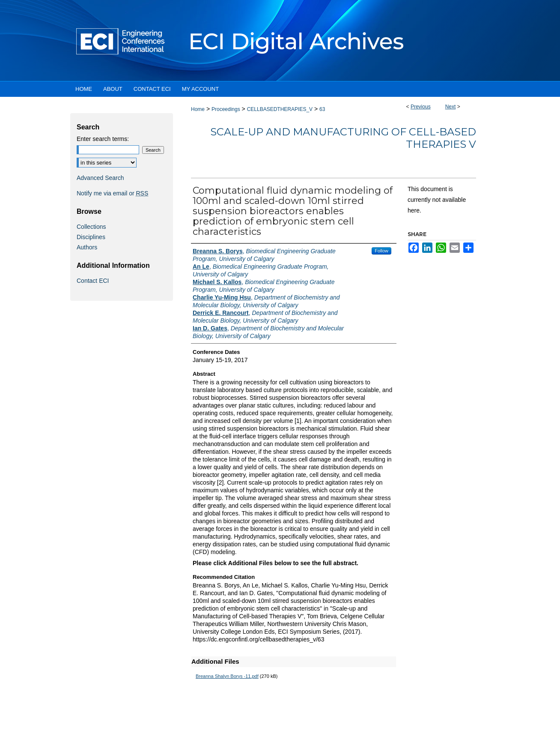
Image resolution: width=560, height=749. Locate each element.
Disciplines (91, 237)
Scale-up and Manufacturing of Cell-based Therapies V (343, 138)
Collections (91, 227)
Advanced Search (100, 178)
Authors (87, 247)
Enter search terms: (103, 139)
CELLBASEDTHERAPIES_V (280, 109)
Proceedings (226, 109)
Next (451, 107)
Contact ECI (93, 281)
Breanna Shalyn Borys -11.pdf (227, 676)
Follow (381, 251)
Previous (421, 107)
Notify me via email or (112, 193)
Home (198, 109)
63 (322, 109)
